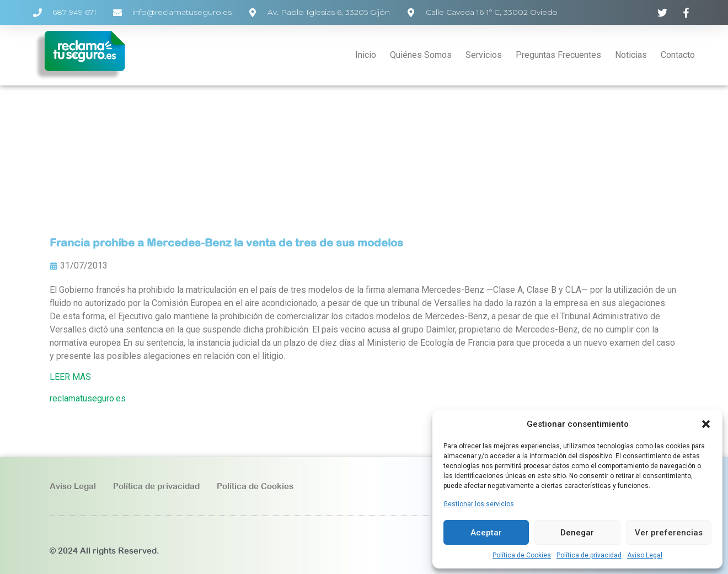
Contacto (678, 55)
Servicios (484, 55)
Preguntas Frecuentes (558, 55)
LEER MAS (70, 377)
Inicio (366, 55)
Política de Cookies (522, 555)
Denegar (577, 533)
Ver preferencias (669, 533)
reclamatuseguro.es (88, 398)
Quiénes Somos (421, 55)
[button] (706, 424)
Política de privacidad (589, 555)
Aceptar (486, 533)
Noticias (631, 55)
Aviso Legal (645, 555)
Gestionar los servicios (479, 504)
